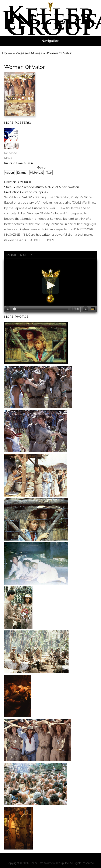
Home (7, 53)
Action (9, 173)
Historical (36, 173)
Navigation (50, 41)
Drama (22, 173)
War (49, 173)
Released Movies (29, 53)
